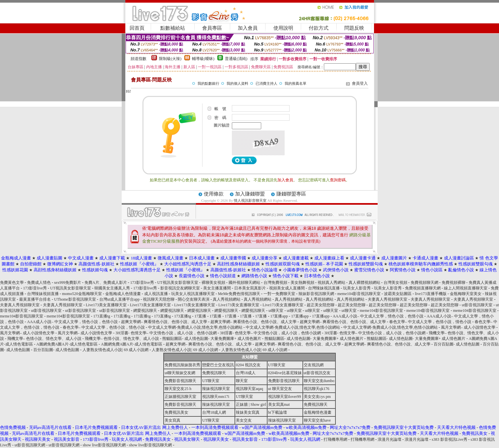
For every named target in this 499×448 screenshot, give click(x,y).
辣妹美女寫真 (248, 412)
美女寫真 (172, 420)
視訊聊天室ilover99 (285, 397)
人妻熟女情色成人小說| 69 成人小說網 (115, 350)
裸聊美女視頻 (213, 283)
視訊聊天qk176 (317, 389)
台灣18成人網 (214, 412)
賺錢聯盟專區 (291, 194)
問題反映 (354, 28)
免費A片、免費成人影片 (106, 283)
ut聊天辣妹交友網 (180, 373)
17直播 (200, 316)
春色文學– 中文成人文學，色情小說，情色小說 (430, 322)
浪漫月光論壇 (390, 439)
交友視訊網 (314, 365)
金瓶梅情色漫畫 (318, 412)
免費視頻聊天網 (424, 283)
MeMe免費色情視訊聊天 (239, 294)
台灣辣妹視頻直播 (43, 294)
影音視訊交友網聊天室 (180, 288)
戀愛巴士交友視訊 (218, 365)
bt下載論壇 (278, 412)
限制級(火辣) (170, 59)
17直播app (279, 316)
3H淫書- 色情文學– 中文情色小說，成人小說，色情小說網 (166, 333)
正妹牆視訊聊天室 (180, 397)
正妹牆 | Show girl (251, 404)
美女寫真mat (279, 404)
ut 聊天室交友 (280, 389)
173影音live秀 (142, 283)
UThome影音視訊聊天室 (75, 299)
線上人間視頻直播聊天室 (466, 288)
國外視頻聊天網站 (244, 283)
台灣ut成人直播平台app (120, 299)
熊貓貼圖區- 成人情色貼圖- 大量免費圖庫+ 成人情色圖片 (212, 339)
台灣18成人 (246, 373)
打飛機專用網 (335, 439)
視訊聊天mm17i (216, 397)
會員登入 (360, 83)
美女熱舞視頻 (302, 283)
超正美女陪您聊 (321, 305)
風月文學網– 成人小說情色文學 (468, 327)
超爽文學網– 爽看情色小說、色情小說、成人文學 (164, 322)
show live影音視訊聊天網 (104, 445)
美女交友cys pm (317, 397)
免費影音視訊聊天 (180, 381)
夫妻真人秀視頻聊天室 (388, 299)
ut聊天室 (276, 311)
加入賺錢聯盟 (250, 194)
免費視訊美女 (176, 412)
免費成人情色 (39, 283)
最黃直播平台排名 (35, 299)
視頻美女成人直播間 (287, 288)
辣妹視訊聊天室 (216, 389)
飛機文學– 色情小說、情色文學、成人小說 (44, 339)
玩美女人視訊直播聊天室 (193, 294)
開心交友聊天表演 (194, 299)
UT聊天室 (277, 365)
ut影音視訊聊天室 (477, 305)
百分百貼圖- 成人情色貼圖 (457, 344)
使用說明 (283, 28)
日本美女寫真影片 (250, 288)
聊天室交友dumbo (319, 381)
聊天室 (242, 381)
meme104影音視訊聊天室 (359, 294)
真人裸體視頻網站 (364, 283)
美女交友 (244, 420)
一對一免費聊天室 (279, 294)
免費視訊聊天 (214, 373)
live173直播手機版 (431, 294)
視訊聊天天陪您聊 (159, 299)
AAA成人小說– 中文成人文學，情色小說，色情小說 (378, 316)
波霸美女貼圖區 (398, 294)
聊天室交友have (317, 420)
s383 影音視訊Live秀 (450, 439)
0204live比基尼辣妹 (285, 373)
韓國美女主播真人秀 (112, 288)
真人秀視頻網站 (227, 299)
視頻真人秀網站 (331, 283)
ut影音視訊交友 (317, 373)
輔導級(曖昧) (203, 59)
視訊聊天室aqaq (249, 389)
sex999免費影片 (68, 283)
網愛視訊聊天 (145, 311)
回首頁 (137, 28)
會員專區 (212, 28)
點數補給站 (173, 28)
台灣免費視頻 (275, 283)
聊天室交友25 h (178, 389)
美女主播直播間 (217, 288)
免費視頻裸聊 (453, 283)
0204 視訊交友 (248, 365)
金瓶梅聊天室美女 (466, 294)
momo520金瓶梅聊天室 (82, 294)
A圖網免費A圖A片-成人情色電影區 (67, 344)
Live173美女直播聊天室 (106, 305)
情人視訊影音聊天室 (250, 200)
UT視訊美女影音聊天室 (178, 283)
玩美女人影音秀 (357, 288)
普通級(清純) (236, 59)
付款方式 (319, 28)
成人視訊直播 (156, 294)
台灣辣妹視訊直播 (324, 288)
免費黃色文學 (12, 283)
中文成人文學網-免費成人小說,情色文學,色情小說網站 (195, 327)
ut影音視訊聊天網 (30, 445)
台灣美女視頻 (395, 283)
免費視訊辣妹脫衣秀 (182, 365)
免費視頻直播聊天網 (423, 288)
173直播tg (102, 316)
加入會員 (248, 28)
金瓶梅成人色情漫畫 (123, 294)
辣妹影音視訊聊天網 (316, 294)
